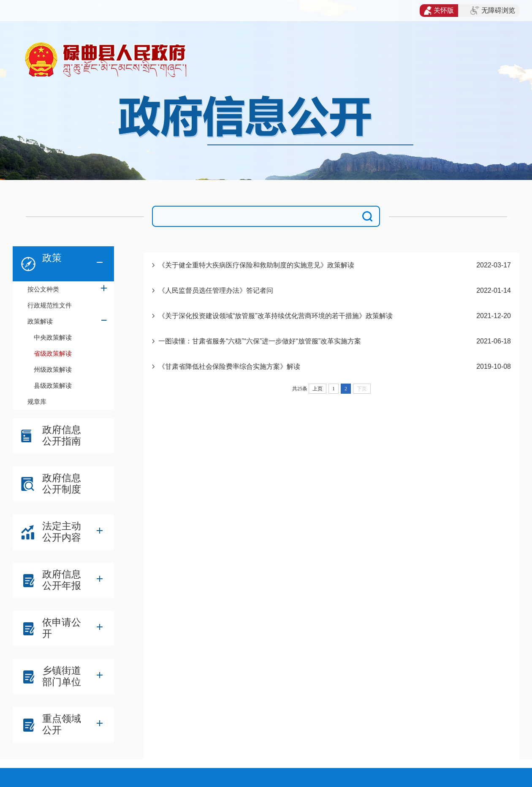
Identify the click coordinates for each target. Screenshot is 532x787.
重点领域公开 (62, 724)
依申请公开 (62, 628)
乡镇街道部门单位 (62, 676)
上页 (318, 389)
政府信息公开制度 (62, 483)
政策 (52, 258)
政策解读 (40, 321)
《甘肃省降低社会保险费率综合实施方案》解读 (229, 366)
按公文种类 (43, 289)
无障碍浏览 (493, 11)
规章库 (37, 402)
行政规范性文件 (50, 305)
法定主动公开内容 (62, 532)
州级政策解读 (53, 369)
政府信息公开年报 (62, 580)
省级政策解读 (53, 353)
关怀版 (439, 11)
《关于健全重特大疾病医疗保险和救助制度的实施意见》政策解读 (256, 265)
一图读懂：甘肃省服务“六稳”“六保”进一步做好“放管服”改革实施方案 (260, 341)
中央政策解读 (53, 337)
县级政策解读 (53, 385)
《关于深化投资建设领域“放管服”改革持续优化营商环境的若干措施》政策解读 (275, 316)
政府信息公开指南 (62, 435)
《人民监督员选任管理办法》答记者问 (216, 290)
